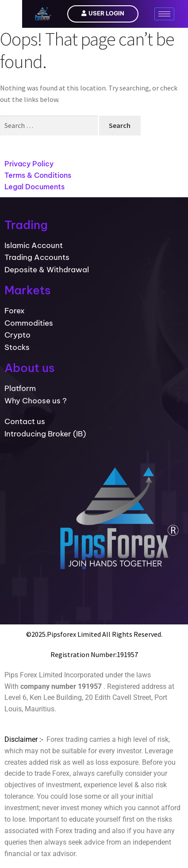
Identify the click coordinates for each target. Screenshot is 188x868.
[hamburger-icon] (164, 14)
